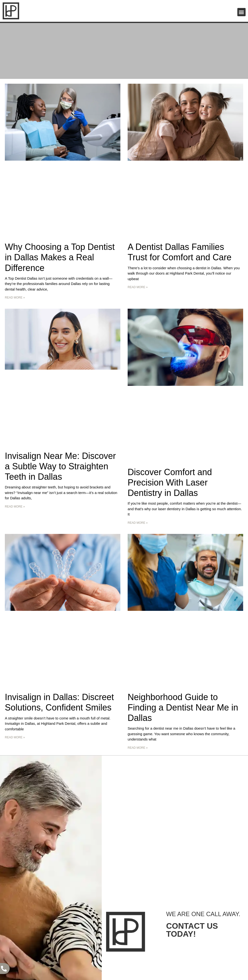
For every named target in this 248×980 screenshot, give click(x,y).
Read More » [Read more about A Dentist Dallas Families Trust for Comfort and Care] (138, 287)
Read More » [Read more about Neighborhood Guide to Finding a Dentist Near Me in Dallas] (138, 748)
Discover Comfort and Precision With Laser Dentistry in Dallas (170, 483)
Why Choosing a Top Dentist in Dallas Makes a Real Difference (60, 257)
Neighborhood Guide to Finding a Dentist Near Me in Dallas (183, 707)
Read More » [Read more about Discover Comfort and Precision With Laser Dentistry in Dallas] (138, 523)
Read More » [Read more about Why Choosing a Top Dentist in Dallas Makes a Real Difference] (15, 298)
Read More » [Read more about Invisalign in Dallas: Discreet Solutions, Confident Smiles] (15, 737)
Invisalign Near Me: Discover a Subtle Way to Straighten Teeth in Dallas (60, 466)
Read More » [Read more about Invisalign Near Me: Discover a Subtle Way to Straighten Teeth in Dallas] (15, 507)
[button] (242, 12)
